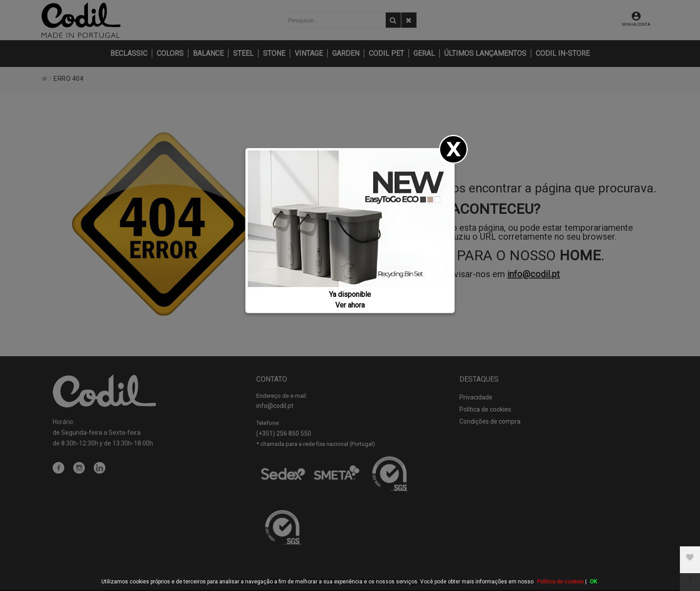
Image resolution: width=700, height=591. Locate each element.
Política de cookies (560, 582)
